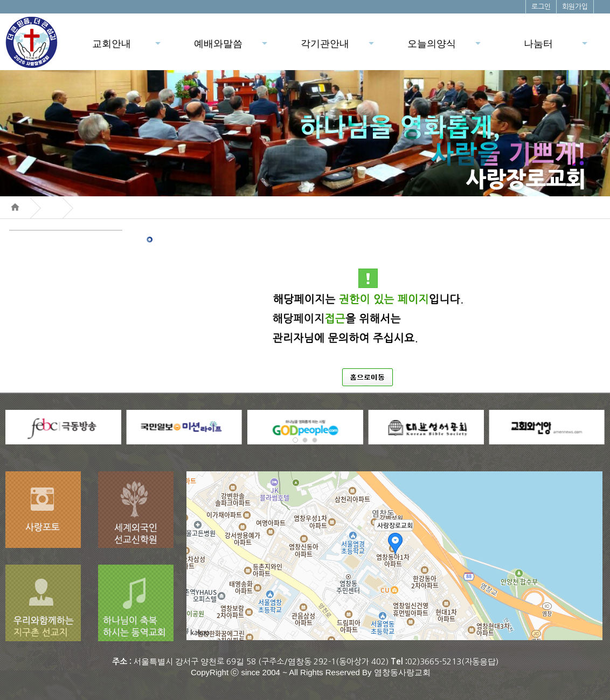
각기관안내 (338, 47)
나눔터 (556, 47)
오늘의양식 (445, 47)
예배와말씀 (231, 47)
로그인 (541, 7)
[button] (295, 440)
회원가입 (575, 7)
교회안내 (127, 47)
